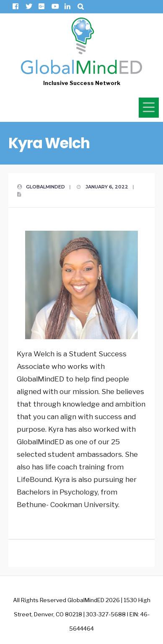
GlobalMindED (45, 187)
